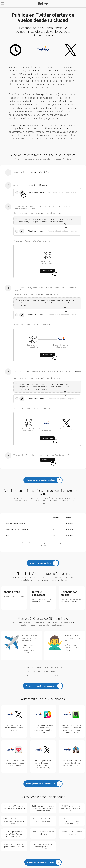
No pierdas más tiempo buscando (41, 686)
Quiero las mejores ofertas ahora (41, 480)
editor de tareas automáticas (32, 172)
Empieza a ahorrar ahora (41, 563)
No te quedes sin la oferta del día (41, 784)
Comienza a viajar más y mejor (41, 862)
